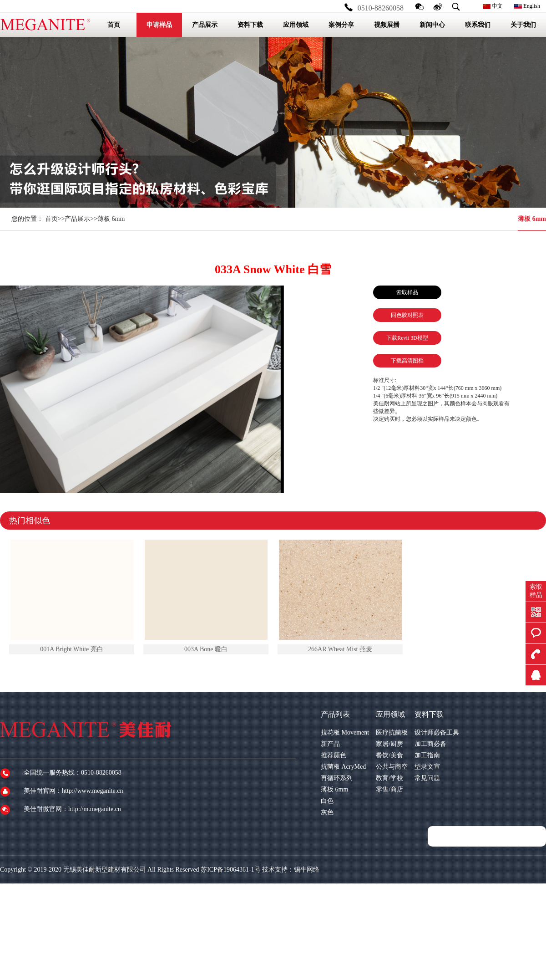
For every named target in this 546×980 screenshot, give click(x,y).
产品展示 (77, 219)
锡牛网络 (307, 870)
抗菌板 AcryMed (343, 767)
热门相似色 (30, 521)
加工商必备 (430, 744)
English (527, 6)
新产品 (330, 744)
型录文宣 (427, 767)
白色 (327, 801)
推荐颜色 (334, 755)
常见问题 (427, 778)
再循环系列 (337, 778)
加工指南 (427, 755)
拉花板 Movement (345, 732)
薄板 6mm (532, 219)
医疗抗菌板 (392, 732)
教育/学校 (389, 778)
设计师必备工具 (437, 732)
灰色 (327, 812)
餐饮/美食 (389, 755)
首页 (51, 219)
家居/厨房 (389, 744)
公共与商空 (392, 767)
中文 (493, 6)
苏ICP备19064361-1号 (230, 870)
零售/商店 (389, 789)
